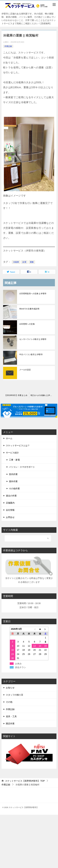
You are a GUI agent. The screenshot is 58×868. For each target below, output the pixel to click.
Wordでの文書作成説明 (29, 309)
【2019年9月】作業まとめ (16, 395)
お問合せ (10, 517)
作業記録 (8, 46)
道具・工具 (11, 716)
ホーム (9, 438)
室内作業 (13, 474)
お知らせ (10, 688)
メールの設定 (25, 370)
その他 (9, 702)
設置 (24, 262)
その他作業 (14, 489)
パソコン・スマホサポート (22, 467)
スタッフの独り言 (15, 695)
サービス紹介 (12, 453)
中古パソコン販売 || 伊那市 (31, 354)
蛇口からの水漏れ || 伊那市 (42, 395)
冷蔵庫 (16, 262)
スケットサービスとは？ (18, 445)
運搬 (32, 262)
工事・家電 (14, 460)
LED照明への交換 (27, 324)
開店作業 (10, 724)
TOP (25, 781)
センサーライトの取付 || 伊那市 (33, 339)
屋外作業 (13, 481)
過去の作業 (11, 496)
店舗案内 (10, 503)
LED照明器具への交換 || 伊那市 (33, 294)
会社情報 (10, 510)
